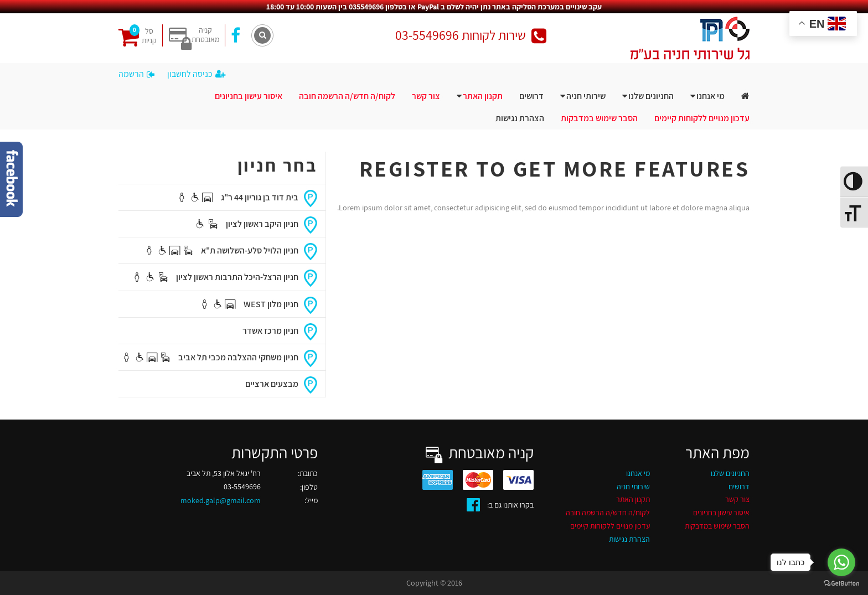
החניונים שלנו (651, 96)
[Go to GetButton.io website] (841, 584)
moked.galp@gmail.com (221, 500)
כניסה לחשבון (196, 74)
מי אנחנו (711, 96)
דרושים (531, 96)
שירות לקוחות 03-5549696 (471, 35)
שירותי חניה (586, 96)
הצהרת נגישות (520, 118)
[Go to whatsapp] (841, 562)
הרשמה (136, 74)
